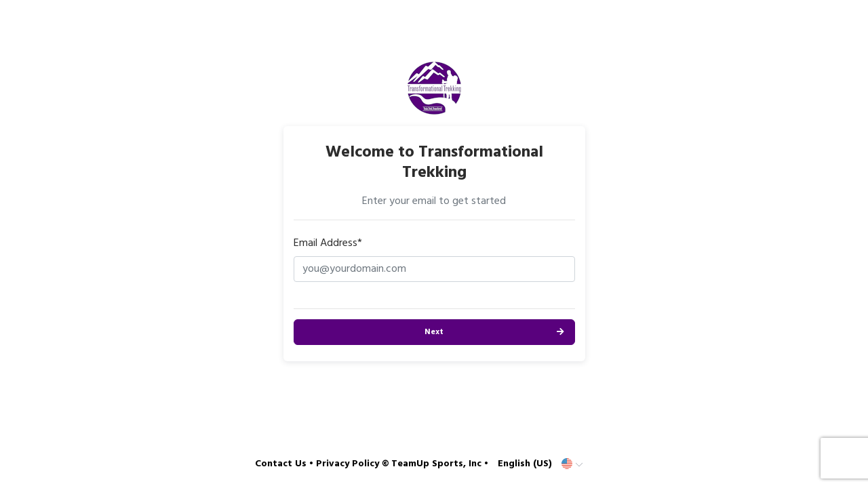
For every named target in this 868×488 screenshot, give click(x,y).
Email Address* (328, 243)
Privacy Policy (348, 464)
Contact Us (281, 464)
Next (434, 332)
